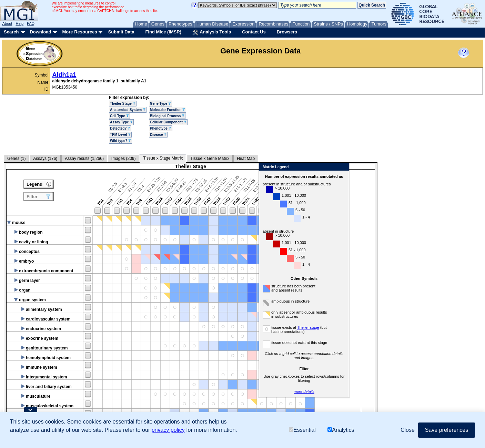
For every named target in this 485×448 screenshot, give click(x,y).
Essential (302, 430)
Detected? (120, 128)
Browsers (287, 32)
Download (40, 32)
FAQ (31, 23)
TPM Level (120, 135)
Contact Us (254, 32)
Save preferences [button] (447, 430)
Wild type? (120, 141)
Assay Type (121, 122)
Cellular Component (168, 122)
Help (19, 23)
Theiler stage (427, 327)
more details (423, 391)
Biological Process (167, 116)
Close (461, 167)
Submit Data (121, 32)
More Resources (79, 32)
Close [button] (408, 430)
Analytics (341, 430)
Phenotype (161, 128)
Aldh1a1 (64, 75)
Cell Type (119, 116)
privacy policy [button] (168, 430)
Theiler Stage (123, 104)
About (7, 23)
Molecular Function (168, 110)
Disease (158, 135)
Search (11, 32)
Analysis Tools (212, 32)
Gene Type (160, 104)
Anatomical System (128, 110)
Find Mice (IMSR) (163, 32)
